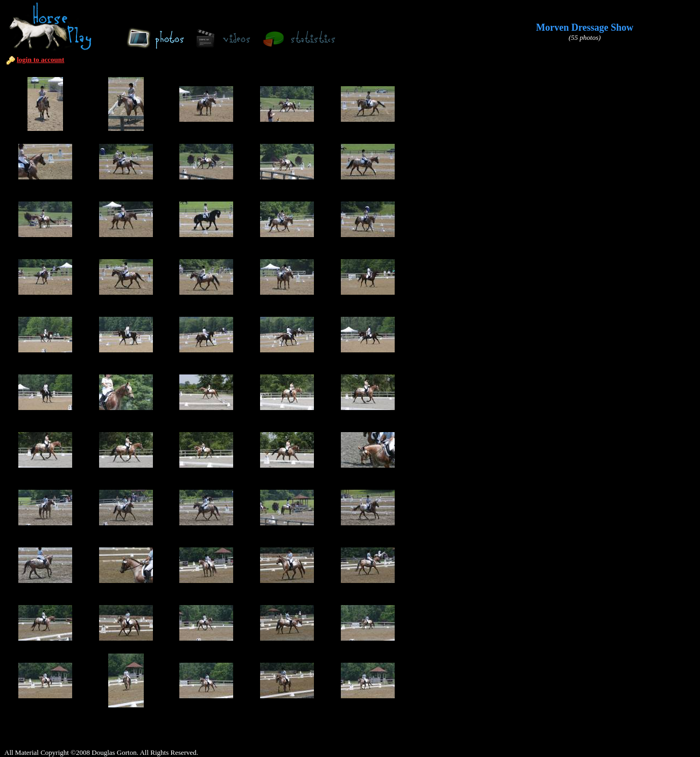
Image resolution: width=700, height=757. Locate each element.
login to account (40, 60)
